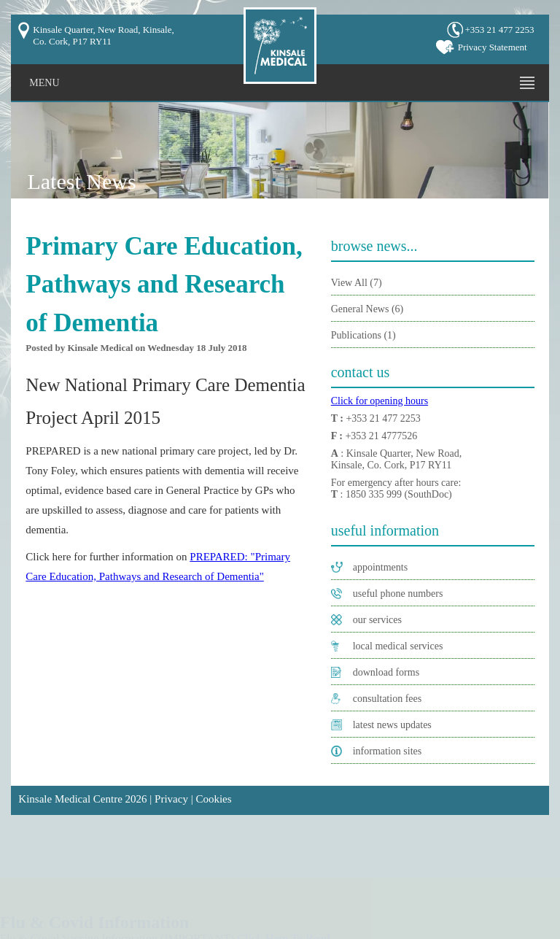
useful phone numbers (398, 594)
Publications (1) (363, 335)
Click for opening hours (380, 401)
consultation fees (387, 699)
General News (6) (367, 309)
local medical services (398, 646)
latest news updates (392, 725)
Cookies (213, 799)
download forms (386, 672)
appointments (380, 567)
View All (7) (357, 283)
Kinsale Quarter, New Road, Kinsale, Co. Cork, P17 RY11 (103, 35)
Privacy (171, 799)
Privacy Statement (493, 47)
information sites (388, 751)
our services (377, 620)
